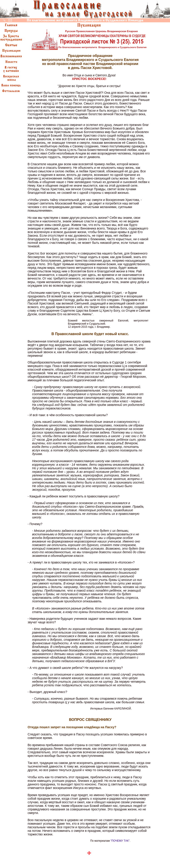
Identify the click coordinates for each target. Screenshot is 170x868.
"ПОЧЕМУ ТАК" (120, 841)
